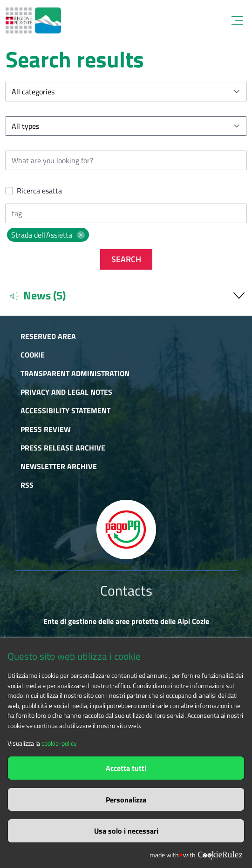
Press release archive (63, 448)
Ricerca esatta (39, 191)
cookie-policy (59, 743)
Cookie (33, 355)
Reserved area (48, 336)
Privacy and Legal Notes (66, 392)
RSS (27, 485)
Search (126, 259)
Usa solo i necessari (126, 831)
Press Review (46, 429)
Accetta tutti (126, 768)
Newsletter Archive (59, 466)
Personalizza (126, 800)
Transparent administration (75, 373)
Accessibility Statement (65, 411)
